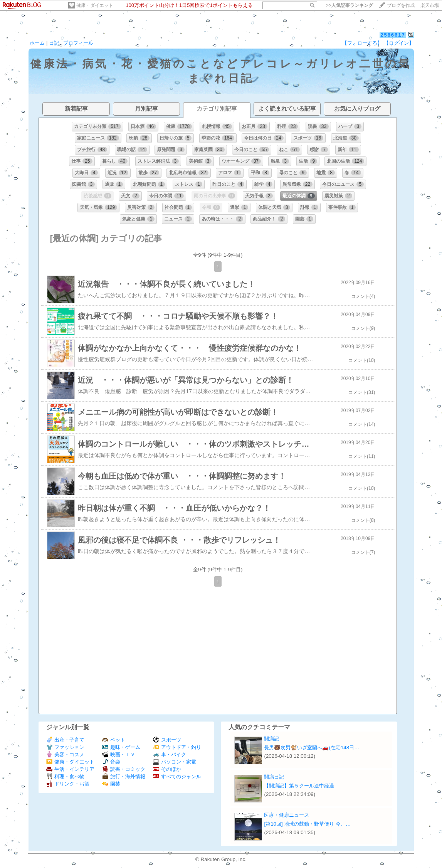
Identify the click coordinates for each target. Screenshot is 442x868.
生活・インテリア (70, 769)
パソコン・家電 (175, 762)
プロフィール (78, 43)
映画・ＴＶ (119, 754)
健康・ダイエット (95, 5)
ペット (114, 740)
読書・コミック (124, 769)
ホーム (37, 43)
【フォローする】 (362, 43)
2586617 (393, 35)
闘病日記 (274, 777)
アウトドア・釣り (177, 747)
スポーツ (167, 740)
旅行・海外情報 (124, 776)
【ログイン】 (399, 43)
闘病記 (271, 739)
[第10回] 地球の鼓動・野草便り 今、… (307, 824)
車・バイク (170, 754)
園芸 (111, 784)
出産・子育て (65, 740)
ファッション (65, 747)
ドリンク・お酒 (68, 784)
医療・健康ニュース (287, 815)
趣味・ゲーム (121, 747)
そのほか (167, 769)
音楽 (111, 762)
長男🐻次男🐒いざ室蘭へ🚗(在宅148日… (312, 748)
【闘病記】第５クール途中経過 (299, 786)
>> (350, 5)
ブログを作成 (401, 5)
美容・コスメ (65, 754)
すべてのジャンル (177, 776)
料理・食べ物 (65, 776)
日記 (54, 43)
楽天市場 (430, 5)
